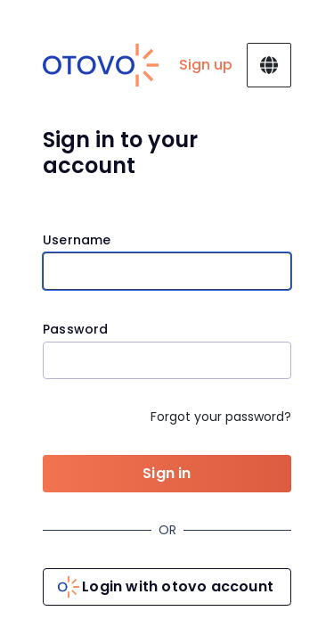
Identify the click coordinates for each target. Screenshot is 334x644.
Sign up (206, 65)
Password (75, 330)
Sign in (167, 473)
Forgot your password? (221, 417)
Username (77, 240)
